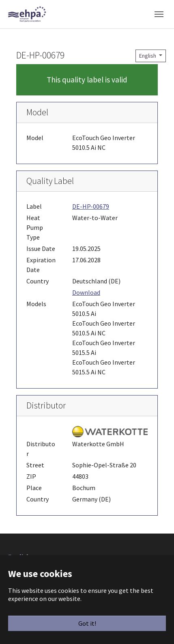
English (148, 56)
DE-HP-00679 (91, 206)
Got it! (87, 623)
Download (86, 292)
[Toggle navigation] (159, 14)
